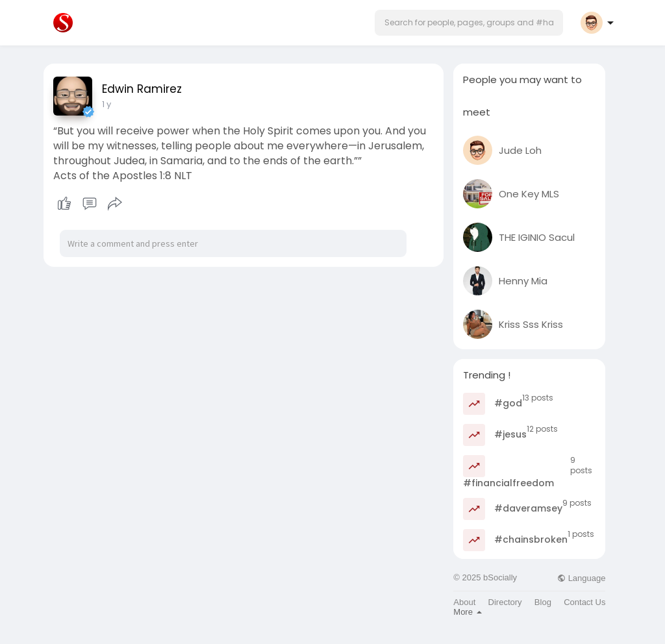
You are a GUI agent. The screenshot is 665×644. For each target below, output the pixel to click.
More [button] (467, 612)
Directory (505, 602)
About (464, 602)
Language (581, 578)
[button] (469, 23)
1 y (107, 104)
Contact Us (584, 602)
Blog (543, 602)
